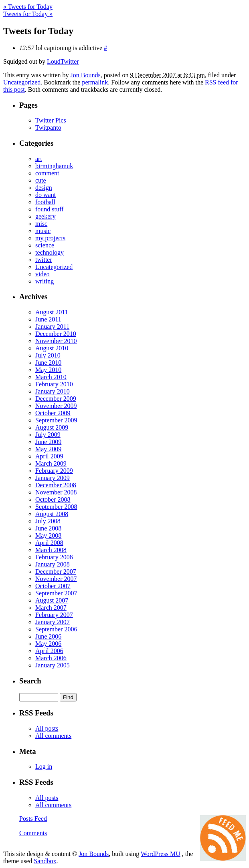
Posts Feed (33, 819)
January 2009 (53, 478)
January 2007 (53, 622)
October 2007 (53, 586)
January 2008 (53, 564)
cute (41, 180)
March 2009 (51, 463)
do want (46, 195)
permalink (95, 82)
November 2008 (56, 492)
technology (50, 252)
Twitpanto (48, 128)
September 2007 (56, 593)
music (43, 231)
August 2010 (52, 348)
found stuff (49, 209)
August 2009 (52, 427)
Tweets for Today (28, 7)
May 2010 (48, 370)
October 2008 (53, 499)
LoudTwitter (63, 61)
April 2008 (49, 543)
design (44, 188)
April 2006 (49, 651)
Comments (33, 833)
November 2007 (56, 579)
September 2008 (56, 507)
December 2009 (56, 399)
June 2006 (48, 636)
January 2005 (53, 665)
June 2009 (48, 442)
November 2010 (56, 341)
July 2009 (48, 435)
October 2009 (53, 413)
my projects (50, 238)
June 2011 (48, 319)
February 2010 (54, 384)
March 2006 (51, 658)
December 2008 (56, 485)
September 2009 (56, 420)
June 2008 (48, 528)
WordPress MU (161, 854)
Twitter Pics (51, 120)
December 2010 (56, 334)
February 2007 (54, 615)
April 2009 (49, 456)
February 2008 (54, 557)
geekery (46, 216)
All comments (53, 736)
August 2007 (52, 600)
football (45, 202)
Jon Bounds (86, 75)
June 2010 (48, 363)
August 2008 (52, 514)
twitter (44, 260)
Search (30, 681)
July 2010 (48, 355)
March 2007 (51, 608)
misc (41, 224)
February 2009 (54, 471)
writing (45, 281)
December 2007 (56, 572)
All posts (47, 728)
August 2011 (52, 312)
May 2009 (48, 449)
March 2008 (51, 550)
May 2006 (48, 644)
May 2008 (48, 535)
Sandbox (45, 861)
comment (47, 173)
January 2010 (53, 391)
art (39, 159)
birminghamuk (54, 166)
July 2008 (48, 521)
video (43, 274)
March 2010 (51, 377)
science (45, 245)
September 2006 (56, 629)
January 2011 (52, 327)
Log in (44, 767)
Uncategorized (22, 82)
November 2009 (56, 406)
